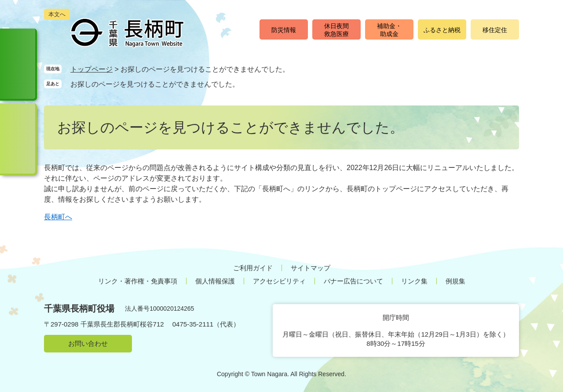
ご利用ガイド (253, 268)
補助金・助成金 (389, 30)
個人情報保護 (215, 281)
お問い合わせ (88, 343)
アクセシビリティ (279, 281)
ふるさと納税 (442, 30)
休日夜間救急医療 (336, 30)
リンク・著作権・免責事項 (138, 281)
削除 (248, 84)
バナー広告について (353, 281)
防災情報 (284, 30)
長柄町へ (58, 217)
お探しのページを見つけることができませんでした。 (155, 84)
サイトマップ (311, 268)
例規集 (455, 281)
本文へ (57, 14)
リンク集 (414, 281)
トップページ (91, 69)
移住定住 (495, 30)
